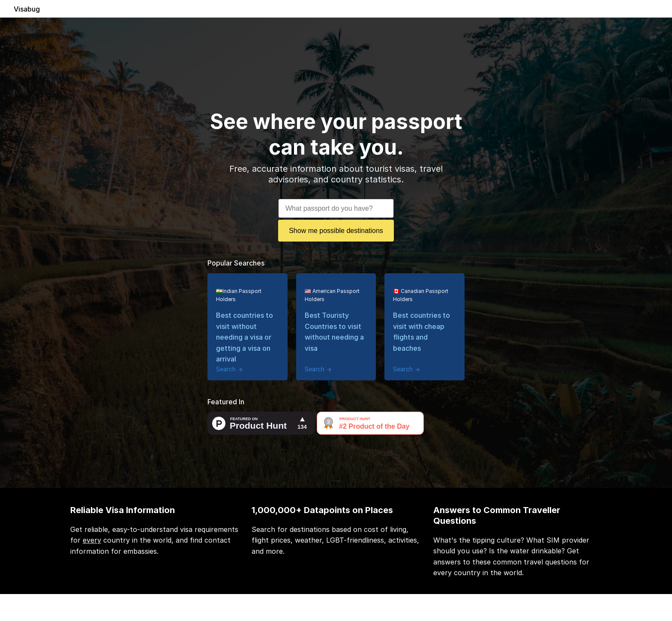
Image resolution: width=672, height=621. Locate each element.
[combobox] (336, 206)
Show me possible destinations (336, 231)
